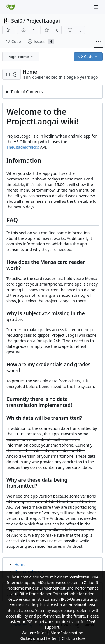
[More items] (98, 42)
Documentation (29, 571)
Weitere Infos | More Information (52, 633)
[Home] (11, 7)
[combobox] (21, 57)
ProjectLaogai (43, 21)
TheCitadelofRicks (23, 147)
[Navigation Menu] (97, 7)
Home (20, 564)
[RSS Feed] (9, 30)
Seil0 (17, 21)
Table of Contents (27, 92)
